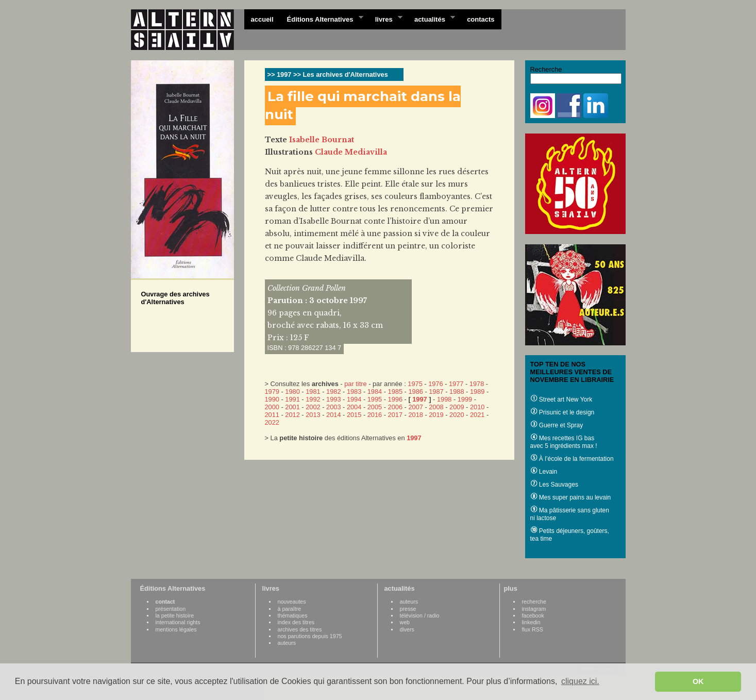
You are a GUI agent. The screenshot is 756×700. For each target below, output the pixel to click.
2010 (477, 407)
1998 (444, 399)
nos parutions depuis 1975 (310, 636)
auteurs (287, 643)
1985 (395, 391)
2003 (333, 407)
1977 (456, 384)
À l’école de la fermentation (572, 459)
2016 (375, 415)
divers (407, 629)
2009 (457, 407)
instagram (534, 609)
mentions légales (176, 629)
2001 (292, 407)
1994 (354, 399)
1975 (415, 384)
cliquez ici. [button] (580, 681)
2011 (272, 415)
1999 (465, 399)
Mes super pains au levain (571, 497)
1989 (477, 391)
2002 (313, 407)
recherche (534, 602)
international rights (178, 622)
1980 (292, 391)
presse (408, 609)
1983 (354, 391)
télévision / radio (420, 615)
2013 (313, 415)
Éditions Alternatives (322, 19)
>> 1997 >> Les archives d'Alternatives (328, 74)
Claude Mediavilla (351, 152)
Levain (544, 472)
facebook (533, 615)
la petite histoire (175, 615)
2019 (436, 415)
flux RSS (533, 629)
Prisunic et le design (562, 412)
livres (385, 19)
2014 (333, 415)
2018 (415, 415)
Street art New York (561, 399)
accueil (262, 19)
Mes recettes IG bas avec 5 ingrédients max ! (564, 442)
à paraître (290, 609)
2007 (415, 407)
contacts (481, 19)
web (405, 622)
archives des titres (300, 629)
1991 (292, 399)
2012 (292, 415)
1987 (436, 391)
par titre (355, 384)
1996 (395, 399)
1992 (313, 399)
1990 (272, 399)
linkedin (531, 622)
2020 (457, 415)
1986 (415, 391)
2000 (272, 407)
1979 (272, 391)
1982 (333, 391)
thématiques (293, 615)
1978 (477, 384)
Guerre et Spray (557, 425)
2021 (477, 415)
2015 (354, 415)
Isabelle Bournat (322, 140)
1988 (457, 391)
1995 (375, 399)
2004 (354, 407)
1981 (313, 391)
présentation (171, 609)
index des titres (296, 622)
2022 (272, 422)
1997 (419, 399)
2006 (395, 407)
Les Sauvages (554, 485)
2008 (436, 407)
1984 (375, 391)
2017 (395, 415)
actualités (431, 19)
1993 (333, 399)
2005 (375, 407)
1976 (435, 384)
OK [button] (698, 681)
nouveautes (292, 602)
